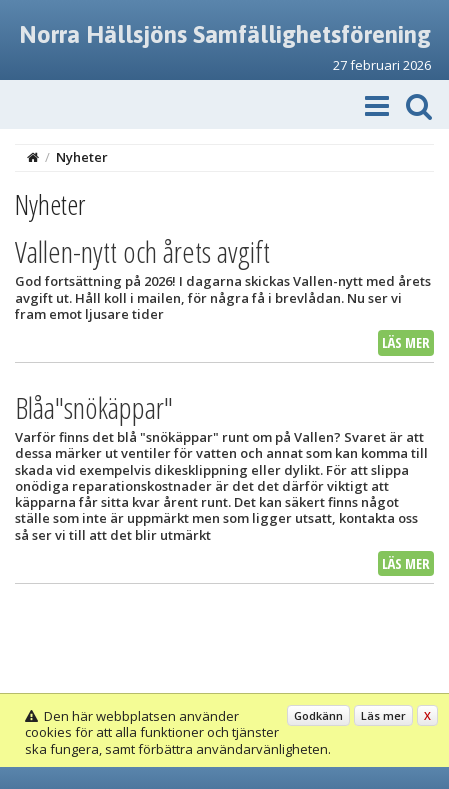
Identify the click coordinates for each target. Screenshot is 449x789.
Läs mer (406, 342)
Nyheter (82, 157)
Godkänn (318, 715)
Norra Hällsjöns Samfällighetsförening (225, 34)
